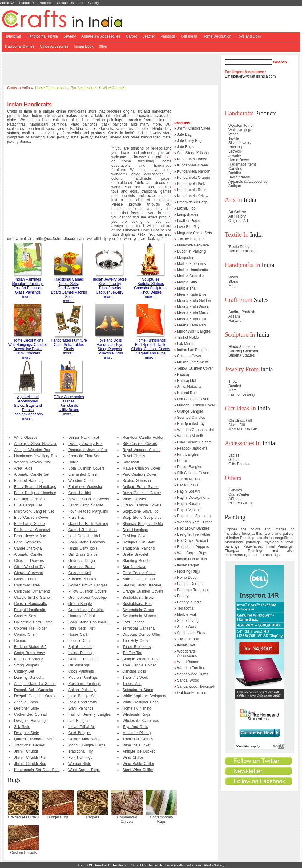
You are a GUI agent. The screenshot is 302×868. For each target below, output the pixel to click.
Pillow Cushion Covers (87, 591)
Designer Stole (27, 708)
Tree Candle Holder (139, 665)
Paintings (168, 36)
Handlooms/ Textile (42, 36)
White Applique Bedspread (145, 696)
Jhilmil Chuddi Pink (30, 758)
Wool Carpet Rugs (84, 770)
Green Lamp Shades (86, 610)
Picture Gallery (241, 503)
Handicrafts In (242, 265)
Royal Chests (134, 456)
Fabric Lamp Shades (86, 505)
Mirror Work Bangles (194, 331)
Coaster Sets (25, 616)
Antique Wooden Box (32, 450)
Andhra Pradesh (242, 312)
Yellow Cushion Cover (195, 368)
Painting (235, 147)
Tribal (233, 382)
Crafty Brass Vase (30, 653)
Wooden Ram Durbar (194, 522)
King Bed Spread (29, 659)
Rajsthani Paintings (85, 684)
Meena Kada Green (193, 307)
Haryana (235, 321)
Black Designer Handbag (35, 493)
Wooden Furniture (192, 668)
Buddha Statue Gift (30, 647)
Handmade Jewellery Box (36, 456)
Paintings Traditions (193, 590)
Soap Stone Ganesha (87, 542)
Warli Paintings (81, 708)
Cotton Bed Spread (30, 714)
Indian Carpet (188, 565)
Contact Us (65, 3)
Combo (20, 641)
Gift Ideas (189, 36)
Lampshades (188, 214)
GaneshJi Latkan (83, 530)
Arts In (233, 200)
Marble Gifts (187, 282)
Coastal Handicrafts (31, 604)
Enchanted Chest (83, 474)
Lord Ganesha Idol (84, 536)
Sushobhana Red (137, 604)
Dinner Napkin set (84, 438)
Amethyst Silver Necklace (36, 444)
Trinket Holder (189, 338)
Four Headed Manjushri (88, 511)
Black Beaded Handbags (35, 487)
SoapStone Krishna (193, 153)
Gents (233, 460)
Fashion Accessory (28, 414)
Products (45, 3)
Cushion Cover (135, 536)
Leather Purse (189, 221)
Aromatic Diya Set (84, 456)
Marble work (187, 614)
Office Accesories (54, 46)
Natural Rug (187, 393)
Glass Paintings (28, 292)
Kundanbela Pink (191, 184)
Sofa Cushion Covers (86, 468)
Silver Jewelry (110, 284)
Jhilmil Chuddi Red (30, 764)
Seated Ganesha (137, 481)
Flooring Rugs (189, 571)
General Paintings (83, 659)
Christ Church (26, 579)
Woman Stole (80, 764)
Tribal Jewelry (110, 288)
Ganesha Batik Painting (88, 524)
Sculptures (151, 279)
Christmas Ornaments (32, 591)
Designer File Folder (194, 534)
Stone (233, 282)
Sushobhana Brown (139, 598)
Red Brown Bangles (193, 528)
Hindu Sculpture (242, 347)
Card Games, (69, 288)
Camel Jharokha (28, 548)
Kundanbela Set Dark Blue (37, 770)
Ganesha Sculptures (151, 288)
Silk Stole (22, 727)
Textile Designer (242, 247)
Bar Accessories (84, 88)
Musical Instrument (193, 362)
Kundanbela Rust (191, 190)
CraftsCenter (239, 494)
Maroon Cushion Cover (196, 405)
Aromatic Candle (28, 554)
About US (7, 3)
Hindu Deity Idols (83, 548)
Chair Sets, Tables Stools (69, 349)
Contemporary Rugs (161, 819)
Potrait (182, 461)
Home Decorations (50, 88)
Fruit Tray (77, 518)
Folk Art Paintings (28, 288)
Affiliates (235, 499)
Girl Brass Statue (83, 554)
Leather (149, 36)
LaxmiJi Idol (187, 208)
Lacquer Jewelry (110, 292)
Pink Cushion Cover (139, 474)
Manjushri (185, 258)
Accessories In (243, 443)
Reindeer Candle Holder (143, 438)
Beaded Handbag (29, 481)
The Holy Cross (136, 641)
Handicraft (13, 36)
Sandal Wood (188, 680)
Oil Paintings (79, 665)
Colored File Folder (30, 628)
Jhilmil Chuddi (26, 751)
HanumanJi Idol (81, 616)
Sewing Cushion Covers (89, 499)
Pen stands (69, 406)
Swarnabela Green (138, 610)
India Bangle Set (83, 696)
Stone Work (187, 627)
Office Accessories (69, 397)
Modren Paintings (83, 678)
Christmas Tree (27, 585)
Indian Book (84, 46)
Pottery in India (189, 602)
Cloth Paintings (81, 671)
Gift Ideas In (240, 408)
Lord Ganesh (133, 622)
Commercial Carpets (127, 819)
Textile (234, 138)
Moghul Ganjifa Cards (87, 745)
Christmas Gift (240, 421)
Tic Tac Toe (132, 653)
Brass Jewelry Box (30, 536)
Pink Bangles (188, 454)
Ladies (234, 455)
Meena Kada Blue (192, 294)
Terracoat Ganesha (139, 628)
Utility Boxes (69, 410)
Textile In (237, 234)
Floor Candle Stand (139, 573)
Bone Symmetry (28, 542)
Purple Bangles (189, 467)
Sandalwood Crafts (193, 674)
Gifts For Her (239, 464)
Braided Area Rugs (24, 817)
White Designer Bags (141, 702)
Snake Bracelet (135, 554)
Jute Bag (184, 134)
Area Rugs (23, 468)
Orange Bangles (190, 411)
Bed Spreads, (146, 345)
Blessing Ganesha (29, 499)
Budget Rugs (58, 817)
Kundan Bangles (82, 579)
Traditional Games (19, 46)
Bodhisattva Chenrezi (32, 530)
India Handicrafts (83, 702)
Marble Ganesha (191, 276)
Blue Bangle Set (28, 505)
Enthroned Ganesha (85, 487)
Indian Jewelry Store (110, 279)
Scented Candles (191, 418)
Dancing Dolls (134, 671)
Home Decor (187, 578)
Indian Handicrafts (192, 559)
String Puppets (110, 349)
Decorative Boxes (28, 349)
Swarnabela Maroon (139, 616)
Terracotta (185, 608)
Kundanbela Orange (193, 178)
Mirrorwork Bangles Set (34, 511)
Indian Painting (81, 653)
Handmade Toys (110, 345)
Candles (41, 345)
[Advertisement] (112, 69)
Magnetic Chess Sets (194, 233)
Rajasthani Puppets (193, 547)
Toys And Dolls (135, 727)
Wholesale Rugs (136, 714)
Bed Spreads (239, 177)
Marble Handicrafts (193, 270)
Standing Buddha (137, 561)
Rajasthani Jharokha (194, 516)
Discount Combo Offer (141, 634)
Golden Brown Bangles (88, 585)
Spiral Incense (80, 647)
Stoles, (20, 406)
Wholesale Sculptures (141, 721)
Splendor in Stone (138, 690)
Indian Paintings (28, 279)
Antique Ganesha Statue (35, 684)
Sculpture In (240, 334)
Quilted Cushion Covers (34, 739)
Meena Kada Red (191, 325)
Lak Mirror (185, 344)
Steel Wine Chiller (138, 770)
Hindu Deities (151, 292)
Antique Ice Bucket (139, 751)
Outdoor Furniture (192, 693)
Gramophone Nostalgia (88, 598)
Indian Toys (186, 645)
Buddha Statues (151, 284)
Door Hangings (135, 530)
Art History (237, 216)
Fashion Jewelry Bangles (89, 714)
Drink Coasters (28, 353)
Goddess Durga (82, 561)
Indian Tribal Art (82, 727)
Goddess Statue (82, 567)
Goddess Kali (80, 573)
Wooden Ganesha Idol (195, 430)
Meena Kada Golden (194, 301)
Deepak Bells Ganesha (34, 690)
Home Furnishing (137, 708)
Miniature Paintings (28, 284)
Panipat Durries (190, 584)
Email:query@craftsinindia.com (250, 76)
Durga (73, 462)
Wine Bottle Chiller (138, 764)
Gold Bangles (80, 733)
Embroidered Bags (192, 202)
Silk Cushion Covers (140, 444)
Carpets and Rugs (151, 353)
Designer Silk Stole (139, 542)
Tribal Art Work (135, 678)
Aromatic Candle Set (32, 474)
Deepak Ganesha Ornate (35, 696)
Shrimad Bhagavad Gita (143, 524)
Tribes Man (132, 684)
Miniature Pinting (137, 733)
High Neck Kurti (82, 628)
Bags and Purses (32, 408)
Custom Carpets (24, 853)
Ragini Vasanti (189, 510)
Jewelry (70, 36)
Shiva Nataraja (189, 387)
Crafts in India (18, 88)
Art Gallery (237, 212)
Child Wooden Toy (30, 567)
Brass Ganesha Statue (142, 493)
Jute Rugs (185, 147)
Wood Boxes (187, 662)
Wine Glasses (114, 88)
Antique (235, 186)
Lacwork (235, 151)
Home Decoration (217, 36)
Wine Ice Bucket (137, 745)
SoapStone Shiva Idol (141, 511)
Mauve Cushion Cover (141, 468)
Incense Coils (80, 641)
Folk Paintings (80, 758)
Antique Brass (26, 702)
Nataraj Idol (186, 381)
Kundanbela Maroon (194, 171)
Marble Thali (187, 288)
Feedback (26, 3)
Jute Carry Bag (189, 141)
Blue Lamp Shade (29, 524)
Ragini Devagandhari (194, 498)
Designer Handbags (31, 721)
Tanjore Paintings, (192, 239)
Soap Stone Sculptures (142, 518)
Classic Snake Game (32, 598)
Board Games (62, 292)
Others (233, 478)
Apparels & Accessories (101, 36)
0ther (103, 46)
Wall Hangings (240, 130)
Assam (234, 316)
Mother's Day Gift (243, 429)
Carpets (92, 817)
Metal (233, 286)
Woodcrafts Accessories (187, 654)
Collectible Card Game (33, 622)
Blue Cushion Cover (31, 518)
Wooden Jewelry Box (32, 462)
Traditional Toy (81, 751)
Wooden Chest (81, 481)
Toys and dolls (189, 639)
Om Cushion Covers (194, 399)
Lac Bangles (79, 721)
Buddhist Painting (191, 251)
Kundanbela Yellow (193, 196)
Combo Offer (25, 634)
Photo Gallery (89, 3)
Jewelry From (242, 369)
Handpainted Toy (191, 424)
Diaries (69, 401)
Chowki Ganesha (28, 573)
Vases (233, 134)
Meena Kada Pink (192, 319)
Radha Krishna (189, 479)
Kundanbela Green (193, 165)
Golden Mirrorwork (84, 739)
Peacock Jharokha (192, 448)
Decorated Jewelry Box (88, 450)
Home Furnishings (151, 340)
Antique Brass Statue (141, 487)
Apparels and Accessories (28, 399)
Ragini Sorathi (189, 491)
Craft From (238, 300)
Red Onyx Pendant (193, 541)
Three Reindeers (137, 647)
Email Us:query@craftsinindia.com (175, 865)
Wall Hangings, (21, 345)
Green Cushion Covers (142, 505)
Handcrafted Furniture (69, 340)
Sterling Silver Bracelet (142, 585)
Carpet (131, 36)
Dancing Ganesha (29, 678)
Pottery (183, 596)
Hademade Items (242, 164)
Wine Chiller (133, 758)
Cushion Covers (157, 349)
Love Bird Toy (188, 227)
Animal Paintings (82, 690)
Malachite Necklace (193, 245)
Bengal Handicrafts (30, 610)
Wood (233, 277)
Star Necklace (134, 567)
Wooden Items (240, 126)
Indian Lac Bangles (193, 350)
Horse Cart (78, 634)
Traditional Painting (139, 548)
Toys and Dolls (249, 36)
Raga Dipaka (188, 485)
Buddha (235, 173)
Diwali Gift (237, 425)
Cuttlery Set (24, 671)
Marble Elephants (191, 264)
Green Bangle (80, 604)
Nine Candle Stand (139, 579)
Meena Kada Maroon (194, 313)
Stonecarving (188, 621)
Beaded (235, 386)
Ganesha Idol (80, 493)
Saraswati (131, 462)
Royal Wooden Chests (141, 450)
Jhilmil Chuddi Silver (194, 128)
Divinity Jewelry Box (85, 444)
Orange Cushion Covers (143, 591)
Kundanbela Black (192, 159)
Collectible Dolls (110, 353)
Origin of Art (238, 221)
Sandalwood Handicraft (196, 686)
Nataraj (183, 374)
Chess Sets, (69, 284)
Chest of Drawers (29, 561)
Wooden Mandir (190, 436)
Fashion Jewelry (242, 394)
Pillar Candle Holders (194, 442)
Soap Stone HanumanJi (89, 622)
